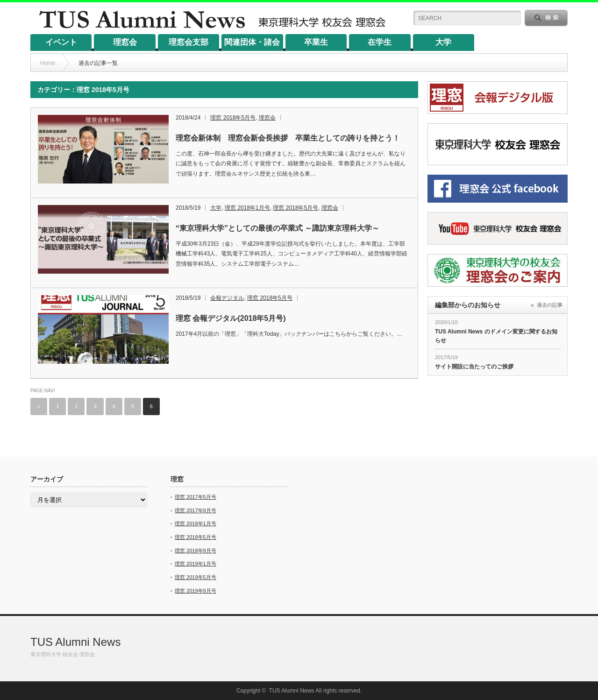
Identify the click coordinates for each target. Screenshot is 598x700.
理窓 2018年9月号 (196, 551)
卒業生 (316, 42)
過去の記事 (550, 305)
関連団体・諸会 (252, 42)
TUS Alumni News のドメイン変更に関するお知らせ (496, 336)
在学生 (380, 42)
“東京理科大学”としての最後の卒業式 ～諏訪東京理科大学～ (278, 228)
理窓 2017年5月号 (196, 497)
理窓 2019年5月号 (196, 577)
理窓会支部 (189, 42)
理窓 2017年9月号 (196, 510)
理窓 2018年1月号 (247, 208)
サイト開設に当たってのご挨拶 (474, 367)
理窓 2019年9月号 (196, 591)
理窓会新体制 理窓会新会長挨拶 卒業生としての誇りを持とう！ (288, 138)
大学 (443, 42)
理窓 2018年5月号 (233, 118)
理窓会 (125, 42)
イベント (61, 42)
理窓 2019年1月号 (196, 564)
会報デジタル (227, 298)
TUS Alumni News (75, 642)
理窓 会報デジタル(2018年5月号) (231, 318)
